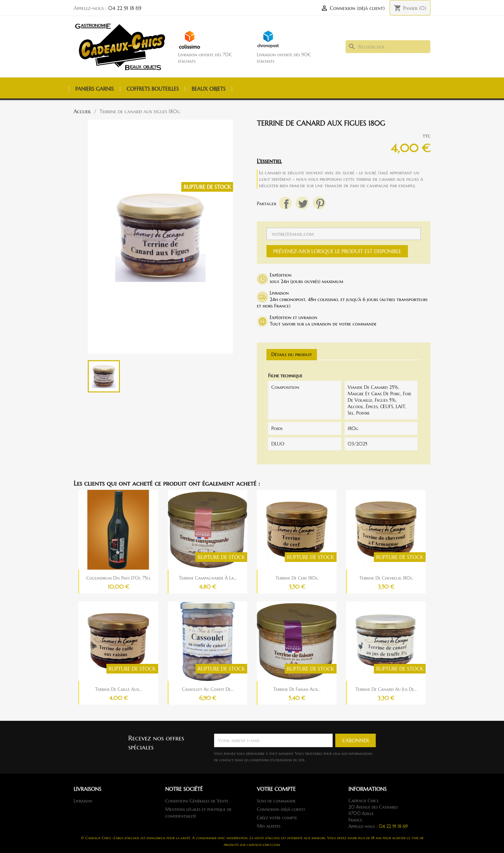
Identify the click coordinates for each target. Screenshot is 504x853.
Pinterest (319, 203)
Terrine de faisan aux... (297, 689)
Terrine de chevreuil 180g (386, 578)
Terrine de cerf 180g (297, 578)
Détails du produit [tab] (292, 354)
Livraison (83, 801)
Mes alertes (269, 826)
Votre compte (276, 789)
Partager (285, 203)
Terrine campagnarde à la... (208, 578)
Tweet (302, 203)
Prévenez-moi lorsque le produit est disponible (337, 251)
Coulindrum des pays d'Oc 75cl (118, 578)
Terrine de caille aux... (119, 689)
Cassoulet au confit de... (208, 689)
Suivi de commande (276, 801)
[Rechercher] (388, 47)
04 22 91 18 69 (125, 8)
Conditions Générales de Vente (197, 801)
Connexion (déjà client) (281, 809)
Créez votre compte (277, 818)
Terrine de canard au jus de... (386, 689)
